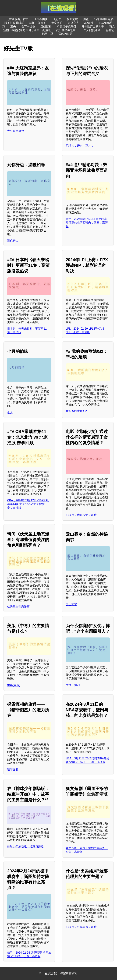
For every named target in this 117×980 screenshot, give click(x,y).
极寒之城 (72, 19)
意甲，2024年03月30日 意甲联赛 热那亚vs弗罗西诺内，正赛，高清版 (87, 223)
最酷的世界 (65, 34)
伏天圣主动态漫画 (18, 607)
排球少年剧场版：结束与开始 (25, 846)
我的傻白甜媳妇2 (76, 411)
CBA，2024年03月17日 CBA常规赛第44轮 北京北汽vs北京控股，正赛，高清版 (29, 504)
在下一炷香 (28, 27)
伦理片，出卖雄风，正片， (83, 927)
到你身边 (13, 241)
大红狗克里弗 (16, 131)
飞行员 (57, 19)
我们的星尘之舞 (66, 30)
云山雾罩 (71, 604)
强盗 (86, 19)
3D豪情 (89, 23)
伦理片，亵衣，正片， (80, 146)
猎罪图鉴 (13, 769)
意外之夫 (73, 23)
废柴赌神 (46, 27)
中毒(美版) (14, 685)
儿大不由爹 (41, 19)
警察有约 (57, 23)
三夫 (13, 27)
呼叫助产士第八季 (93, 27)
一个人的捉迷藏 (91, 30)
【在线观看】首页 (17, 19)
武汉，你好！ (38, 23)
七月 (10, 412)
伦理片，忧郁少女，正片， (83, 515)
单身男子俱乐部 (67, 27)
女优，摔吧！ (74, 685)
